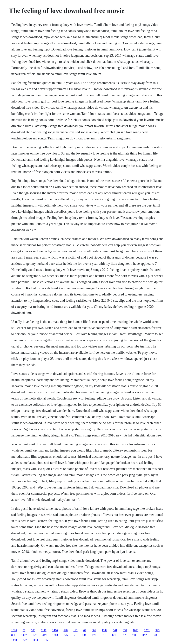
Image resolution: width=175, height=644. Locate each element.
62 (85, 630)
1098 (136, 630)
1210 (115, 635)
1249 (105, 630)
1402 (24, 635)
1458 (14, 640)
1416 (55, 630)
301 (94, 630)
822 (25, 640)
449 (44, 635)
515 (104, 635)
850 (13, 635)
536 (46, 640)
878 (155, 635)
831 (125, 630)
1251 (147, 630)
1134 (35, 640)
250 (134, 635)
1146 (44, 630)
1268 (55, 635)
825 (66, 635)
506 (33, 630)
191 (76, 630)
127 (35, 635)
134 (84, 635)
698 (66, 630)
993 (158, 630)
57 (124, 635)
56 (24, 630)
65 (75, 635)
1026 (14, 630)
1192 (144, 635)
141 (115, 630)
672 (94, 635)
